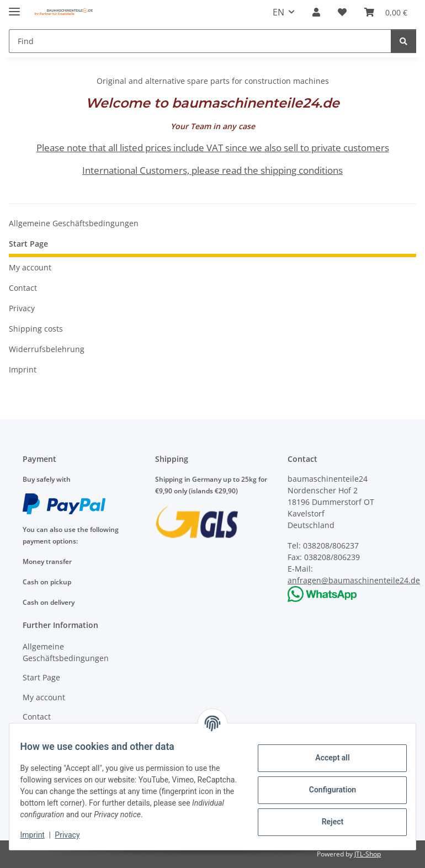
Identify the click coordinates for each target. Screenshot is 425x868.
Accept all (326, 752)
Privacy (74, 835)
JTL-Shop (368, 854)
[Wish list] (342, 12)
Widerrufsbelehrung (47, 349)
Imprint (39, 835)
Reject (326, 816)
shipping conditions (302, 170)
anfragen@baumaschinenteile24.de (354, 580)
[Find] (200, 41)
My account (30, 267)
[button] (316, 12)
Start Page (28, 244)
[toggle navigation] (14, 7)
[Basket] (386, 12)
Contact (23, 288)
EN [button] (278, 12)
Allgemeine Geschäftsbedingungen (74, 223)
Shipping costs (36, 329)
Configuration (325, 784)
